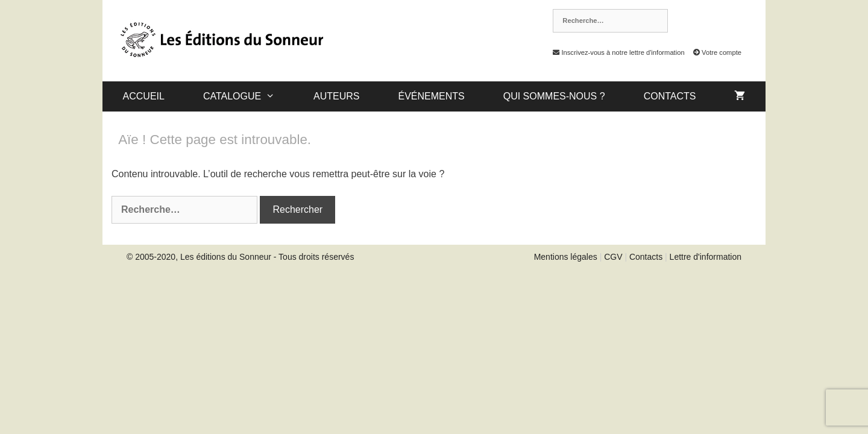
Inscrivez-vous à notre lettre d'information (615, 52)
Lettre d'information (706, 257)
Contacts (670, 96)
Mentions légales (566, 257)
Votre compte (714, 52)
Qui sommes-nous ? (554, 96)
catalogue (249, 96)
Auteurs (336, 96)
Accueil (144, 96)
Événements (431, 96)
